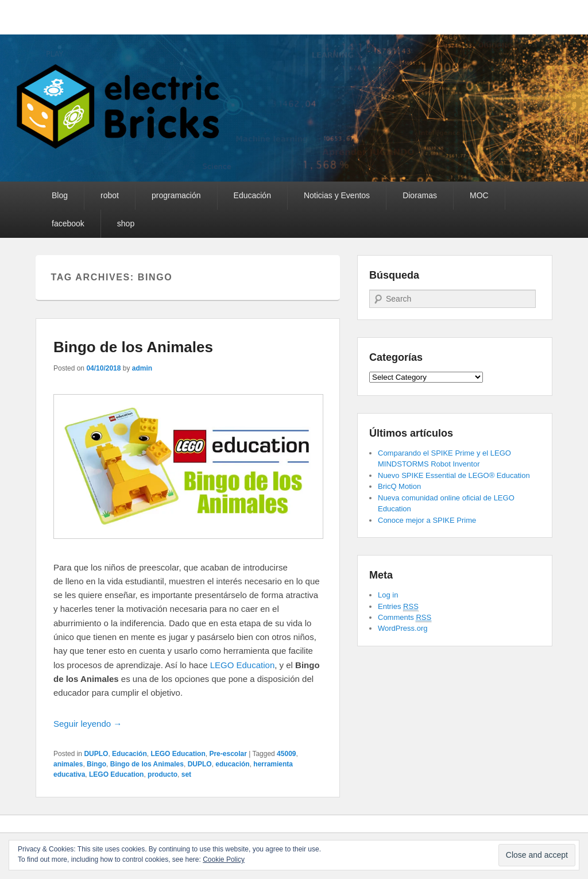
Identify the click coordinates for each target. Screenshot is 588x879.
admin (142, 368)
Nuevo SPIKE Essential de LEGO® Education (454, 475)
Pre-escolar (228, 754)
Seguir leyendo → (88, 724)
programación (176, 195)
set (186, 774)
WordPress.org (403, 628)
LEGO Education (243, 665)
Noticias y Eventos (337, 195)
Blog (60, 195)
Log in (388, 595)
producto (163, 774)
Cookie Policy (224, 859)
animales (68, 764)
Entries (398, 607)
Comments (405, 618)
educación (232, 764)
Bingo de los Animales (133, 347)
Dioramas (420, 195)
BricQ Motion (399, 486)
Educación (252, 195)
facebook (68, 223)
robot (110, 195)
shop (126, 223)
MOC (479, 195)
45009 (286, 754)
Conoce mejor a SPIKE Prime (427, 520)
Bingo (96, 764)
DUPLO (96, 754)
